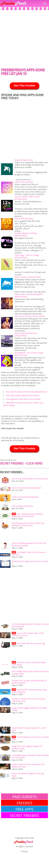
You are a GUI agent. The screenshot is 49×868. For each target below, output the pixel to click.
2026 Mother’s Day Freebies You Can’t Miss (29, 729)
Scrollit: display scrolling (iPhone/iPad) (25, 234)
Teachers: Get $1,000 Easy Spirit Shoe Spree (29, 663)
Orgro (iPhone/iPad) (24, 160)
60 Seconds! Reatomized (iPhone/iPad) (26, 334)
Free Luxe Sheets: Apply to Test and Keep (28, 775)
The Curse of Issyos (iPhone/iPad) (30, 316)
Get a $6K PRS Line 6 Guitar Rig (31, 643)
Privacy (24, 851)
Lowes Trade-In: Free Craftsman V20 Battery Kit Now (28, 765)
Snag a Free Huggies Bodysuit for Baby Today (29, 709)
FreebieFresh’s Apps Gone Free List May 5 (30, 562)
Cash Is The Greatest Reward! (25, 497)
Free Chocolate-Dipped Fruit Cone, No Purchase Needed (29, 544)
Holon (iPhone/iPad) (24, 182)
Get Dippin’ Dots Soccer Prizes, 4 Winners (29, 553)
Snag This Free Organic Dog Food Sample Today (27, 747)
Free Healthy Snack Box (22, 506)
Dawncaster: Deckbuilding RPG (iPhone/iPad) (29, 295)
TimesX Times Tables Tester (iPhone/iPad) (27, 198)
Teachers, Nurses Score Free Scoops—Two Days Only (29, 700)
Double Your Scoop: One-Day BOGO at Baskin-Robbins (29, 682)
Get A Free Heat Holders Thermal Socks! (30, 479)
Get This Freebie (24, 85)
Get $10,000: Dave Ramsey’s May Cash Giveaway (29, 691)
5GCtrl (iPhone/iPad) (24, 218)
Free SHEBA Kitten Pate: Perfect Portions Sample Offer (30, 673)
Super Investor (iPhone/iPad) (28, 277)
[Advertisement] (24, 40)
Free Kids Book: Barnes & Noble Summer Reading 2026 (30, 625)
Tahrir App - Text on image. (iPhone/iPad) (27, 256)
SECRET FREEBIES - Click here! (21, 463)
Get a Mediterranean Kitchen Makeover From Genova (27, 515)
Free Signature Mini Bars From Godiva (23, 399)
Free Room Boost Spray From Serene (23, 395)
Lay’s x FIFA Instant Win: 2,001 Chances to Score (28, 634)
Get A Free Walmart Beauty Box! (26, 488)
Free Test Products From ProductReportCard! (26, 392)
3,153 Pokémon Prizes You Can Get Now (30, 738)
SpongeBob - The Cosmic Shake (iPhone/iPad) (29, 354)
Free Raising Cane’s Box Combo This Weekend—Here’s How (28, 524)
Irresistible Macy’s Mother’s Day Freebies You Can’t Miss (30, 756)
